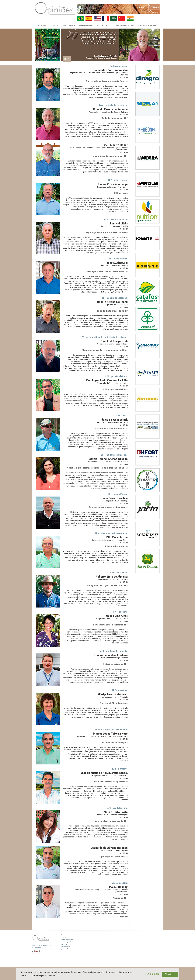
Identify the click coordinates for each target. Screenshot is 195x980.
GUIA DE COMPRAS (104, 26)
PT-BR (81, 19)
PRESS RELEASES (86, 26)
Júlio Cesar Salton (117, 537)
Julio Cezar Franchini (115, 498)
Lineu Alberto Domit (115, 145)
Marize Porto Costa (116, 812)
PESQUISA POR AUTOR (125, 26)
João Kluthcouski (117, 263)
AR (114, 19)
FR (105, 19)
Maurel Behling (118, 887)
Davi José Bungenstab (114, 341)
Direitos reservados (39, 947)
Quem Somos (65, 944)
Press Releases (65, 947)
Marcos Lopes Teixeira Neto (110, 734)
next (69, 59)
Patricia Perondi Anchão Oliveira (108, 459)
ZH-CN (122, 19)
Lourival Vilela (119, 223)
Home (63, 935)
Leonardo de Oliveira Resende (109, 848)
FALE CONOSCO (69, 26)
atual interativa (36, 952)
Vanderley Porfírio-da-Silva (111, 70)
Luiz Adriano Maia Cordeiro (111, 655)
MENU (154, 6)
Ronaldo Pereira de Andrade (110, 109)
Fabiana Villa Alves (116, 616)
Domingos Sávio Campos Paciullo (107, 380)
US (97, 19)
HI (130, 19)
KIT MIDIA (42, 26)
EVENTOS (54, 26)
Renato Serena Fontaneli (112, 302)
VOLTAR (154, 12)
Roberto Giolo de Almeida (112, 577)
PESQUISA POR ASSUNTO (148, 25)
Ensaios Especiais (66, 942)
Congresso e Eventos (67, 940)
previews (65, 59)
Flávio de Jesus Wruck (114, 420)
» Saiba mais (152, 974)
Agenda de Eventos (66, 949)
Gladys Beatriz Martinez (113, 694)
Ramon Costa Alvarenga (113, 184)
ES (89, 19)
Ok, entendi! (170, 974)
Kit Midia (63, 937)
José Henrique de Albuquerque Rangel (104, 773)
